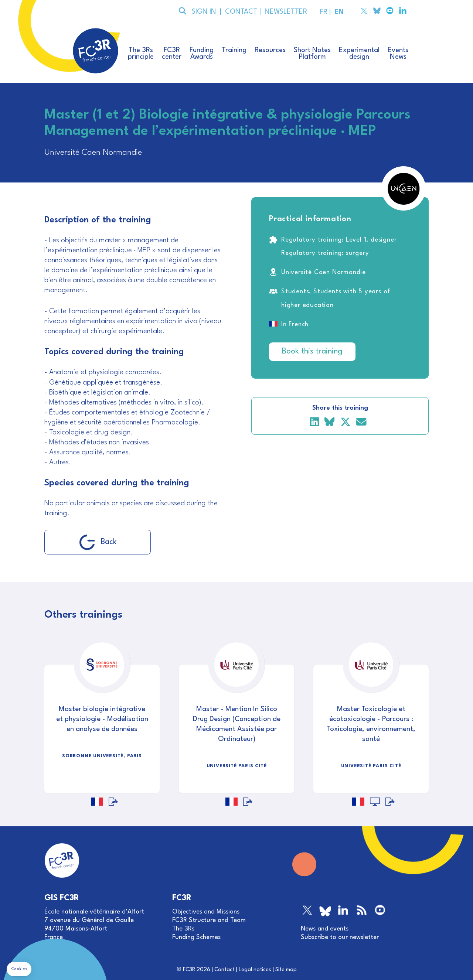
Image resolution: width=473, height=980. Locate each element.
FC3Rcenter (172, 54)
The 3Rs (183, 929)
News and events (325, 929)
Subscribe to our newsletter (340, 937)
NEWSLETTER (284, 12)
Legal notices (255, 970)
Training (234, 50)
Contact (224, 970)
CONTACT (240, 12)
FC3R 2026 (197, 970)
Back (98, 542)
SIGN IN (204, 12)
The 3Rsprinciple (141, 54)
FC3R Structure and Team (209, 920)
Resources (270, 50)
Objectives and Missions (206, 912)
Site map (286, 970)
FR (323, 12)
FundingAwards (202, 54)
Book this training (312, 351)
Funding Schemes (196, 937)
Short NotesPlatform (312, 54)
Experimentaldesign (359, 54)
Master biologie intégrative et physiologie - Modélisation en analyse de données (102, 719)
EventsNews (398, 54)
